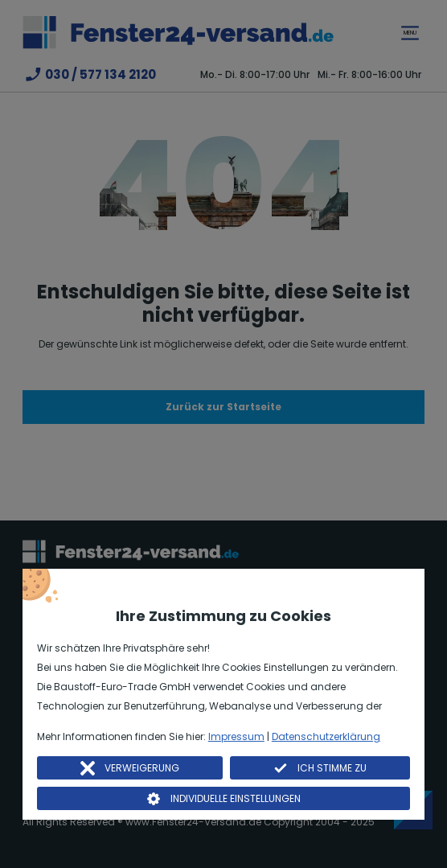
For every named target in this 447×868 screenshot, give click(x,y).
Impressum (236, 736)
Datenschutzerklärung (326, 736)
